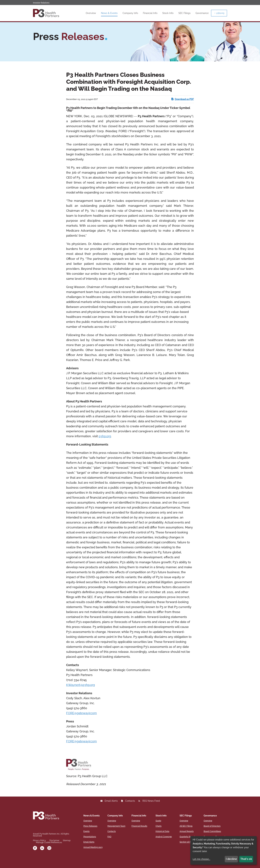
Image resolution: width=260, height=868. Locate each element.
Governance (202, 13)
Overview (91, 13)
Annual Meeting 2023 (93, 857)
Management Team (116, 836)
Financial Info (150, 13)
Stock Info (168, 13)
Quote (158, 831)
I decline (231, 859)
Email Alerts (111, 811)
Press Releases (90, 836)
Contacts (130, 811)
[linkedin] (42, 859)
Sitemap (67, 851)
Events (86, 841)
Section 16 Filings (188, 852)
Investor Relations (41, 3)
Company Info (130, 13)
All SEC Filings (186, 836)
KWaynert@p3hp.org (81, 695)
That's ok (246, 859)
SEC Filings (184, 13)
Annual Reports (187, 841)
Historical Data (162, 841)
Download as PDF (182, 109)
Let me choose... (201, 859)
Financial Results (139, 836)
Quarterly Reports (188, 847)
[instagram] (49, 859)
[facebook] (35, 859)
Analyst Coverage (164, 847)
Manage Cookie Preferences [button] (49, 853)
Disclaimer (54, 851)
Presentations (90, 847)
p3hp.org (219, 13)
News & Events (109, 13)
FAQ (109, 847)
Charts (159, 836)
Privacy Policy (39, 851)
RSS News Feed (151, 811)
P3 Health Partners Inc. (50, 844)
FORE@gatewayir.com (81, 723)
